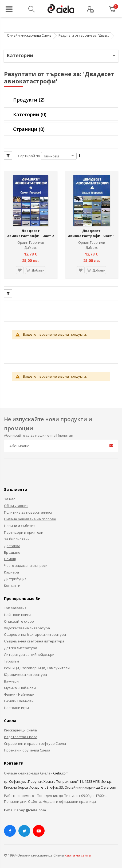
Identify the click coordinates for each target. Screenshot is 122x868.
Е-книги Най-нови (19, 697)
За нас (9, 495)
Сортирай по (29, 156)
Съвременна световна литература (34, 638)
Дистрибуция (15, 575)
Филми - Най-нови (19, 691)
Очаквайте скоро (19, 618)
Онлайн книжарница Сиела (29, 35)
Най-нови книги (17, 611)
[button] (19, 267)
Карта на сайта (78, 852)
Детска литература (21, 644)
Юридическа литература (25, 671)
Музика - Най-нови (20, 684)
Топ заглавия (15, 604)
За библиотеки (17, 535)
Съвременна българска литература (35, 631)
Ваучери (11, 677)
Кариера (11, 569)
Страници (29, 129)
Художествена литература (27, 624)
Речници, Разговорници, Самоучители (37, 664)
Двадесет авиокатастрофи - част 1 (91, 230)
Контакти (12, 582)
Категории (30, 114)
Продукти (29, 100)
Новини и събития (20, 522)
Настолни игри (16, 704)
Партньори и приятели (24, 529)
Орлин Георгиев (31, 239)
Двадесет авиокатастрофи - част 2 (31, 230)
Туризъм (11, 658)
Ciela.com (61, 769)
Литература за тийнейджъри (29, 651)
